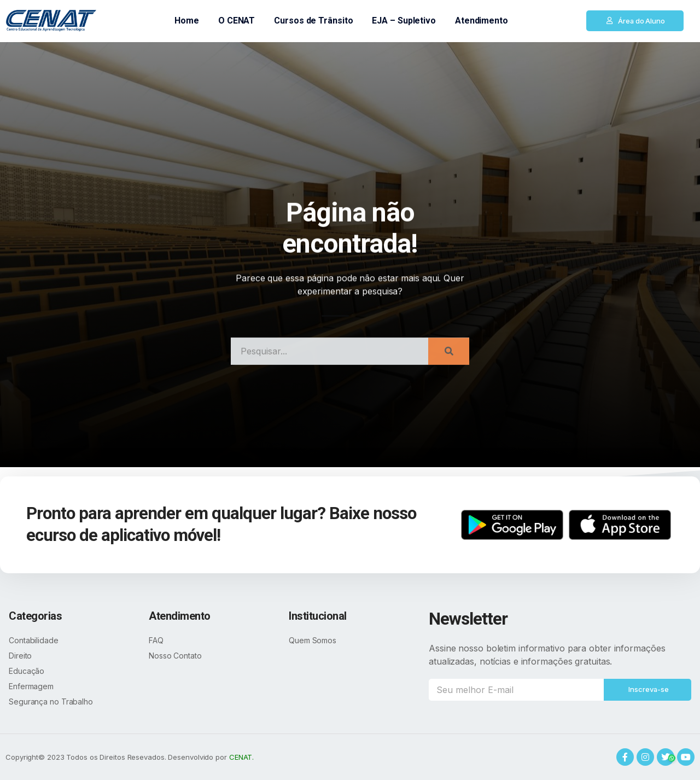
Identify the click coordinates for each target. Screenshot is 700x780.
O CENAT (237, 21)
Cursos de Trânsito (313, 21)
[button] (635, 21)
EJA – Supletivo (404, 21)
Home (187, 21)
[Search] (449, 361)
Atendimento (482, 21)
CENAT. (241, 757)
